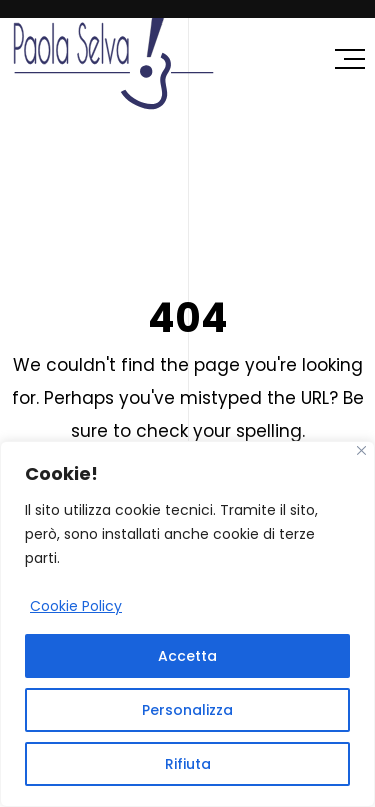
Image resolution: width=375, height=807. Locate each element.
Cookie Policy (76, 606)
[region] (187, 624)
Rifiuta (188, 764)
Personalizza (187, 710)
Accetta (187, 656)
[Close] (361, 450)
